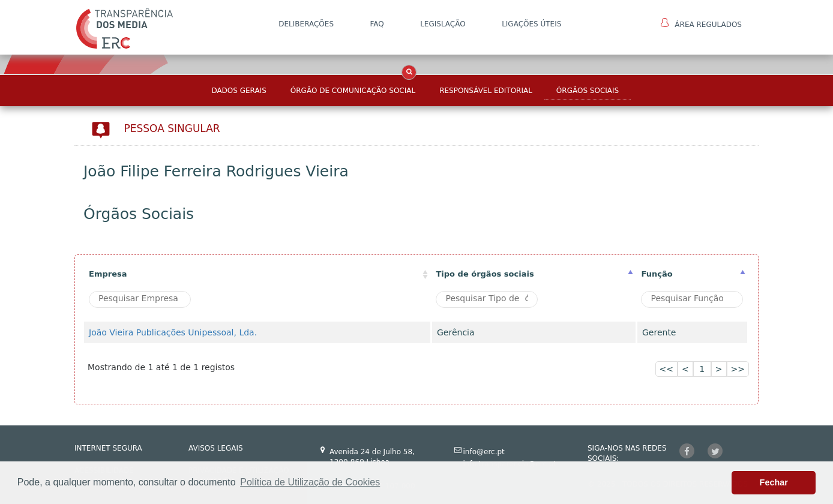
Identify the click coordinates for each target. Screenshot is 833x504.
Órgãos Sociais (588, 91)
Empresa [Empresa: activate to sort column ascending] (108, 274)
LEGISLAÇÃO (443, 24)
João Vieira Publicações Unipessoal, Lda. (173, 332)
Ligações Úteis (531, 24)
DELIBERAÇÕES (306, 24)
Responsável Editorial (486, 91)
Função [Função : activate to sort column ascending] (657, 274)
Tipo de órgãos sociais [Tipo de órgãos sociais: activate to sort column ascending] (485, 274)
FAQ (377, 24)
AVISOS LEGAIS (216, 448)
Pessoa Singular (172, 128)
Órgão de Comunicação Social (353, 91)
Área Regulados (701, 23)
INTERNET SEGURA (108, 448)
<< (666, 369)
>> (738, 369)
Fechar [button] (774, 482)
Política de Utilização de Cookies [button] (310, 482)
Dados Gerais (239, 91)
